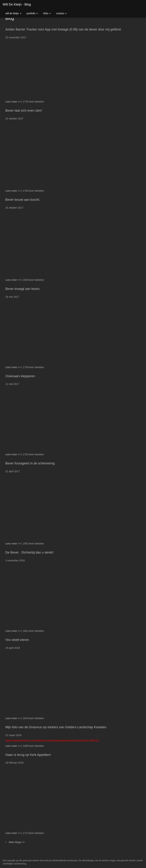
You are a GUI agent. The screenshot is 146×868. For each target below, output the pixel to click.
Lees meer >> (13, 102)
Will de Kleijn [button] (13, 13)
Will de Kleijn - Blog (17, 4)
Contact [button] (61, 13)
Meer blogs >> (17, 842)
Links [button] (47, 13)
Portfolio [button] (32, 13)
